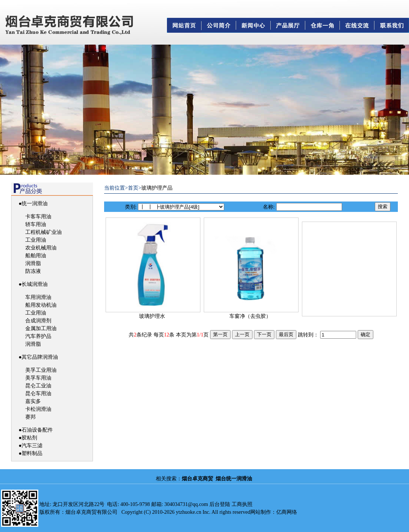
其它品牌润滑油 (40, 357)
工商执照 (242, 504)
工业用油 (36, 240)
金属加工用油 (41, 328)
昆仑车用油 (38, 394)
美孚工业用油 (41, 370)
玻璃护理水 (152, 316)
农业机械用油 (41, 248)
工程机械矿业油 (44, 232)
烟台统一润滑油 (234, 479)
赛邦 (30, 417)
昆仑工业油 (38, 386)
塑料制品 (32, 453)
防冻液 (33, 271)
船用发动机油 (41, 305)
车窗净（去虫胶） (250, 316)
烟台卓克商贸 (197, 479)
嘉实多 (33, 401)
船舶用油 (36, 256)
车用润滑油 (38, 297)
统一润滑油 (35, 204)
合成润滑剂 (38, 321)
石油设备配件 (37, 430)
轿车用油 (36, 224)
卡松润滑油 (38, 409)
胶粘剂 (29, 438)
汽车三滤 (32, 446)
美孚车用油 (38, 378)
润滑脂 (33, 263)
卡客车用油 (38, 217)
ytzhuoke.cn (189, 512)
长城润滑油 (35, 284)
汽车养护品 (38, 336)
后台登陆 (220, 504)
